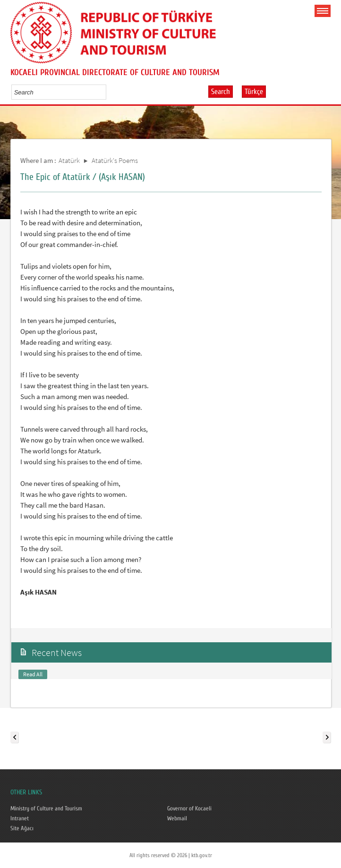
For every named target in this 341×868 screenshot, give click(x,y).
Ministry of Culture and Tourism (46, 808)
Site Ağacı (22, 828)
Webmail (177, 818)
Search (221, 92)
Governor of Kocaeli (189, 808)
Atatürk (69, 160)
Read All (33, 674)
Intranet (20, 818)
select (109, 92)
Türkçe (254, 92)
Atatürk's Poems (115, 160)
